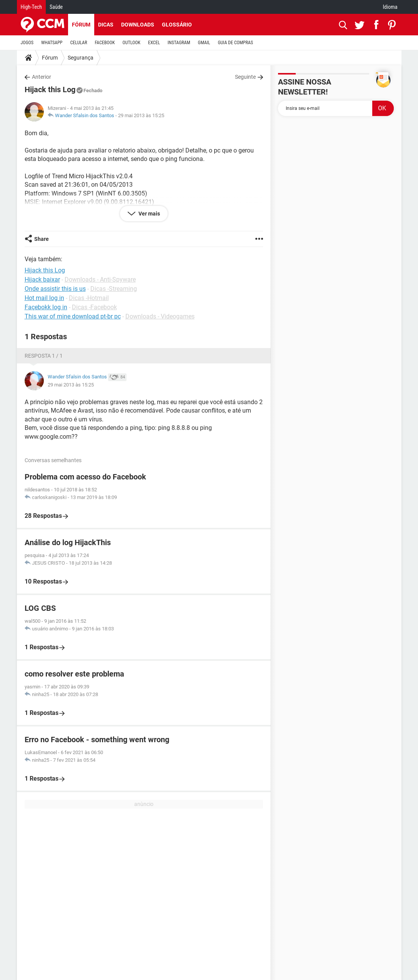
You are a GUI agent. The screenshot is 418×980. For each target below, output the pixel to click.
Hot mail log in (44, 298)
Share (42, 239)
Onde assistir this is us (55, 289)
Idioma (390, 7)
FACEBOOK (105, 43)
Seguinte (245, 77)
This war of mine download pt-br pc (73, 316)
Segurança (81, 58)
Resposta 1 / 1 (44, 356)
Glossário (177, 25)
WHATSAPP (52, 43)
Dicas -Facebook (94, 307)
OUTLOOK (131, 43)
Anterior (42, 77)
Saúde (56, 7)
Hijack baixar (42, 279)
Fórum (81, 25)
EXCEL (154, 43)
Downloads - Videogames (160, 316)
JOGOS (27, 43)
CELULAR (79, 43)
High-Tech (31, 7)
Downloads (138, 25)
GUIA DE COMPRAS (236, 43)
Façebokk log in (46, 307)
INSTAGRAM (179, 43)
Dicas (106, 25)
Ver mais (149, 214)
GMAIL (204, 43)
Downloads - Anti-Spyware (100, 279)
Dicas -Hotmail (89, 298)
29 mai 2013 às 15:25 (141, 115)
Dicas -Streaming (114, 289)
